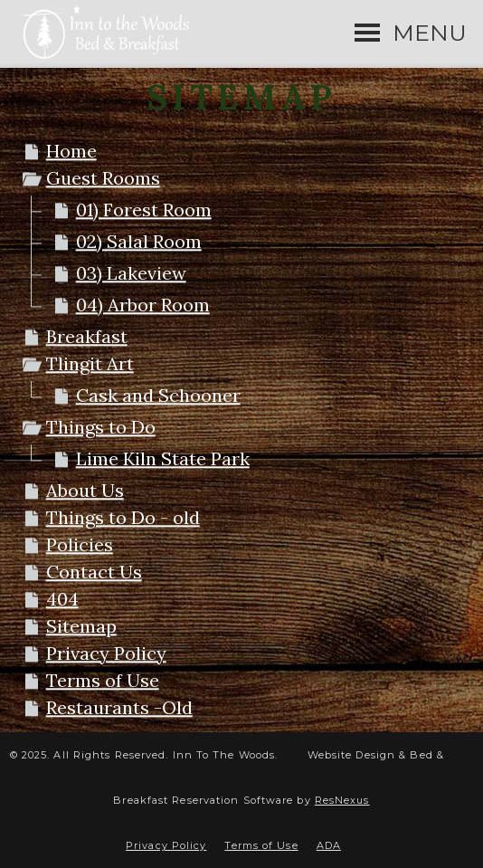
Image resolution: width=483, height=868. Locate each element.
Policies (80, 544)
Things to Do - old (123, 517)
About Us (85, 490)
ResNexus (342, 800)
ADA (329, 845)
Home (71, 151)
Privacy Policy (106, 653)
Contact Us (94, 572)
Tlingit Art (90, 363)
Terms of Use (103, 680)
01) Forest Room (144, 210)
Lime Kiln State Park (163, 458)
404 (62, 599)
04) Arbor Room (143, 305)
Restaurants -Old (119, 707)
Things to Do (101, 427)
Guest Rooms (103, 178)
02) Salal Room (139, 241)
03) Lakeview (131, 273)
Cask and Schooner (158, 395)
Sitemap (81, 626)
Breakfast (87, 336)
